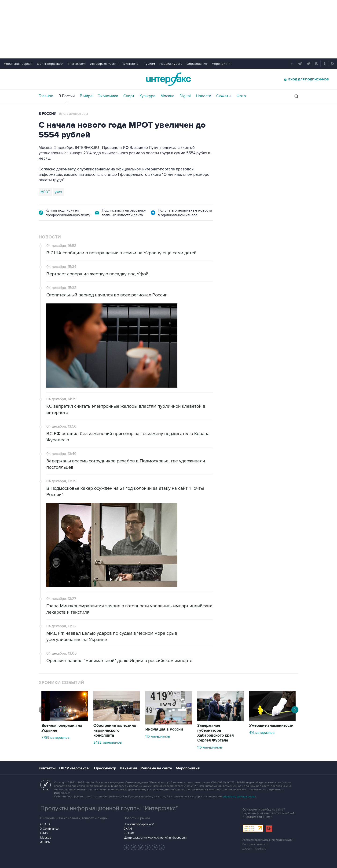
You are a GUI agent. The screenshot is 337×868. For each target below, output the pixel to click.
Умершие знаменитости (271, 726)
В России (67, 96)
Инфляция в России (164, 729)
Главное (46, 96)
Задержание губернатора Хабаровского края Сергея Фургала (216, 733)
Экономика (108, 96)
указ (58, 192)
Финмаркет (131, 64)
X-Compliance (49, 829)
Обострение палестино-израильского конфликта (115, 731)
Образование (197, 64)
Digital (185, 96)
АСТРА (45, 842)
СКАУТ (45, 833)
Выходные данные (255, 844)
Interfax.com (77, 64)
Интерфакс (168, 79)
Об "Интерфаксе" (50, 64)
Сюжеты (224, 96)
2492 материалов (108, 742)
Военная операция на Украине (62, 728)
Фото (241, 96)
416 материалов (262, 733)
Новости (203, 96)
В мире (86, 96)
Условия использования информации (267, 840)
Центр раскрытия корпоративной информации (155, 838)
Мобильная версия (18, 64)
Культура (147, 96)
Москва (167, 96)
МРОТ (45, 192)
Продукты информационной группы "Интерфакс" (109, 808)
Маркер (46, 838)
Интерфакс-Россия (104, 64)
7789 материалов (55, 738)
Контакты (47, 768)
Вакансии (128, 768)
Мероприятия (222, 64)
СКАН (128, 829)
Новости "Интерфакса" (139, 824)
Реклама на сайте (156, 768)
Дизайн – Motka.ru (254, 849)
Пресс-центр (105, 768)
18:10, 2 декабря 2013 (73, 114)
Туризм (150, 64)
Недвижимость (171, 64)
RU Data (129, 833)
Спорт (129, 96)
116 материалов (158, 736)
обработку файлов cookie (239, 797)
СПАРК (45, 824)
